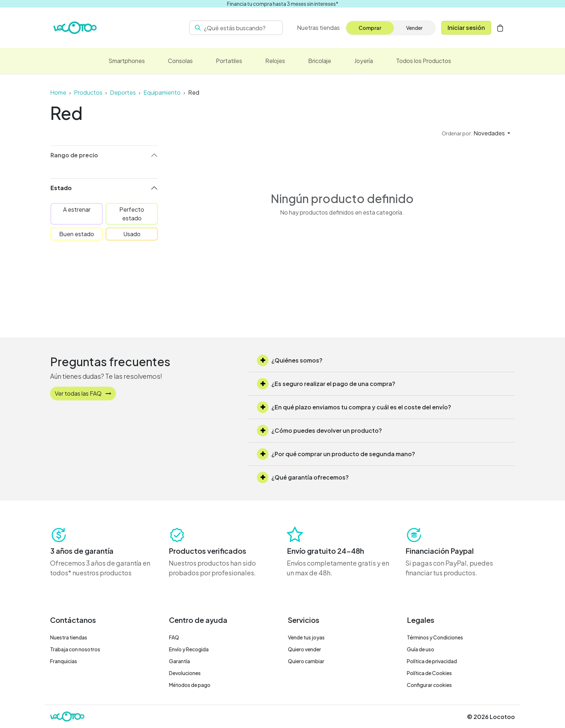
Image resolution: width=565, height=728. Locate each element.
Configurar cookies (429, 685)
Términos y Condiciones (435, 637)
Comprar (370, 28)
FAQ (174, 637)
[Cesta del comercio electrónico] (500, 28)
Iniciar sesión (466, 28)
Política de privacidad (432, 661)
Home (58, 92)
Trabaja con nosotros (75, 649)
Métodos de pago (190, 685)
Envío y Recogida (189, 649)
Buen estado (77, 234)
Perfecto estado (132, 214)
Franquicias (64, 661)
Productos (88, 92)
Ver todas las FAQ (83, 393)
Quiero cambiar (306, 661)
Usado (132, 234)
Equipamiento (162, 92)
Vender (414, 28)
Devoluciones (185, 673)
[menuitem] (318, 28)
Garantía (179, 661)
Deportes (123, 92)
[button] (476, 133)
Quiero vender (304, 649)
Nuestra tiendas (69, 637)
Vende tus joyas (306, 637)
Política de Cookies (429, 673)
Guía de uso (421, 649)
